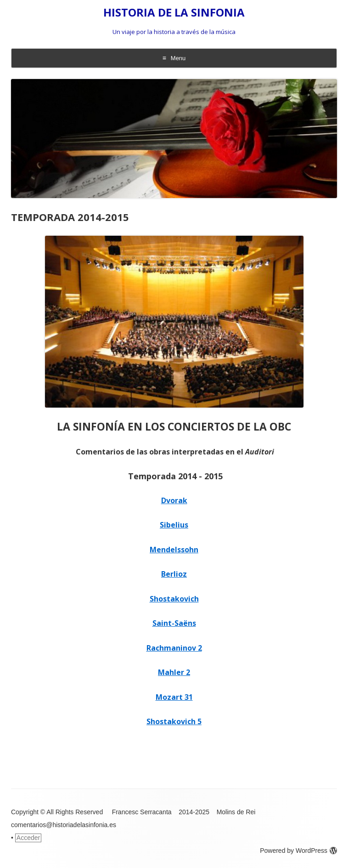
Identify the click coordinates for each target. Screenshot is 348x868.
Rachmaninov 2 (174, 648)
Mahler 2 (174, 672)
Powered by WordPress (298, 851)
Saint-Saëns (174, 623)
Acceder (28, 838)
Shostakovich (174, 599)
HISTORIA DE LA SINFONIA (174, 13)
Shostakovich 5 (174, 721)
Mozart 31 (174, 697)
